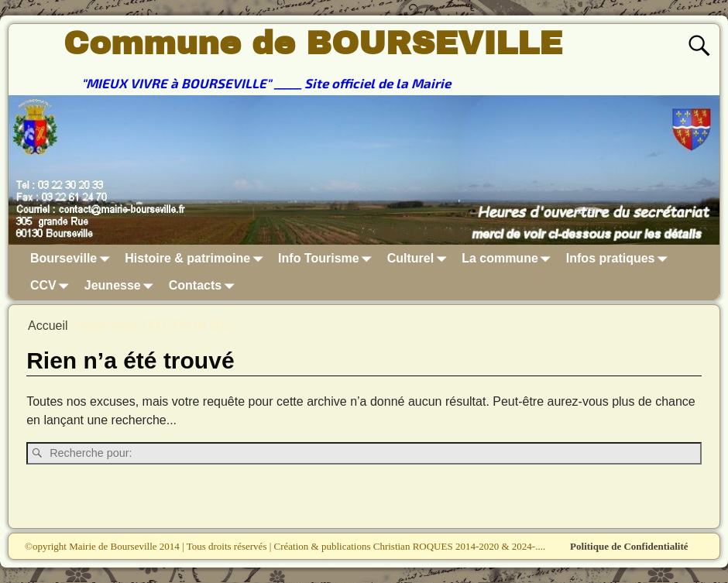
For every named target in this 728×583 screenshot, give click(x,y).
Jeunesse (122, 286)
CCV (53, 286)
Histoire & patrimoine (197, 258)
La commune (509, 258)
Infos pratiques (620, 258)
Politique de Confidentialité (629, 546)
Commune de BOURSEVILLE (313, 43)
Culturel (420, 258)
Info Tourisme (328, 258)
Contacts (204, 286)
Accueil (48, 326)
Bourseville (73, 258)
